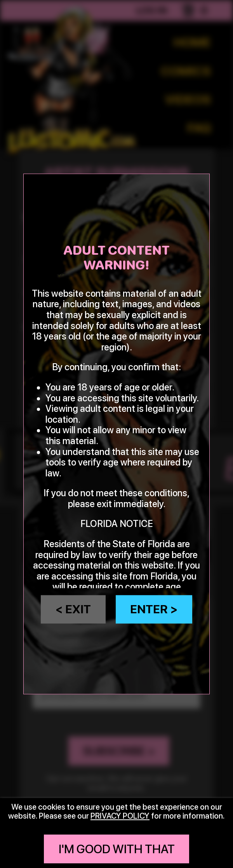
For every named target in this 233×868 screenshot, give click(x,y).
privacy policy (120, 816)
